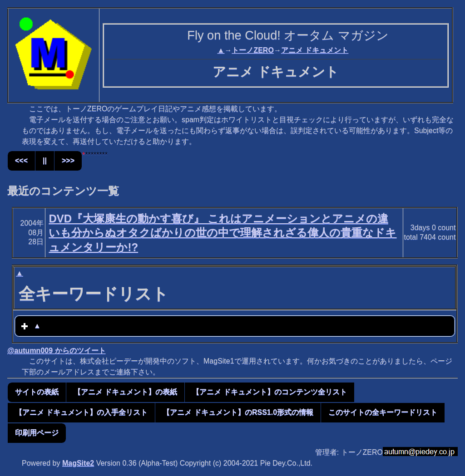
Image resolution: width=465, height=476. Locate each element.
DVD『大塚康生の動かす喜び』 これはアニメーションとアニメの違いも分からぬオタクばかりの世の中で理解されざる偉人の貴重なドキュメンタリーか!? (223, 233)
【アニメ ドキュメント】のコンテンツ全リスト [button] (269, 392)
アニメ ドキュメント (315, 50)
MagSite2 (78, 463)
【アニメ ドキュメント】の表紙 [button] (125, 392)
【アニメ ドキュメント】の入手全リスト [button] (81, 412)
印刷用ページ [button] (37, 433)
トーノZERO (252, 50)
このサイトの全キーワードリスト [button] (383, 412)
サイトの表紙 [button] (37, 392)
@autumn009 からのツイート (57, 351)
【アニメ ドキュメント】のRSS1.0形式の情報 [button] (238, 412)
